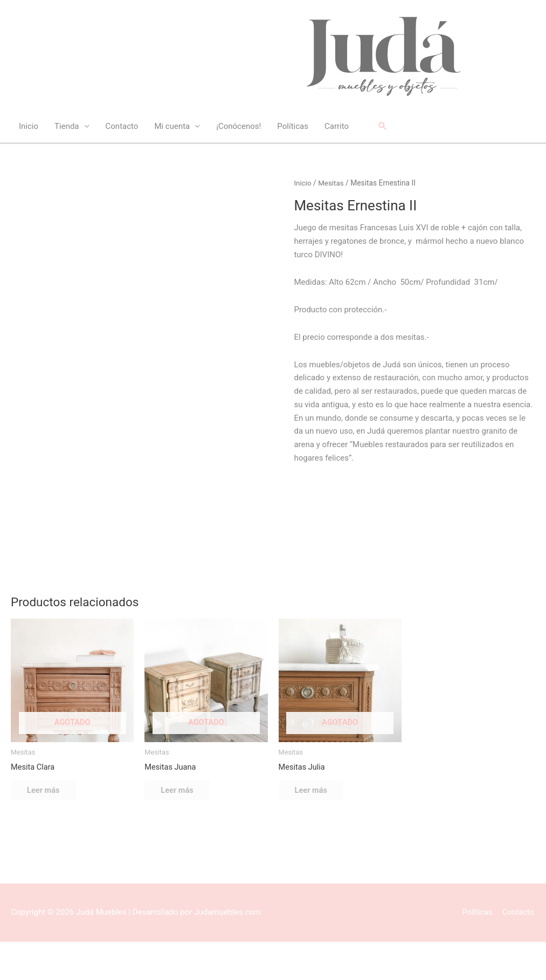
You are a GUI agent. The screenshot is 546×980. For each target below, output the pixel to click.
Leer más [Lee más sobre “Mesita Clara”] (49, 827)
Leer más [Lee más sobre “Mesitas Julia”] (317, 827)
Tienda (67, 127)
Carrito (337, 127)
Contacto (122, 127)
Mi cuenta (172, 127)
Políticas (293, 127)
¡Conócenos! (239, 127)
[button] (383, 127)
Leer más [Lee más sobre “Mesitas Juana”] (183, 827)
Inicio (29, 127)
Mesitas (332, 183)
